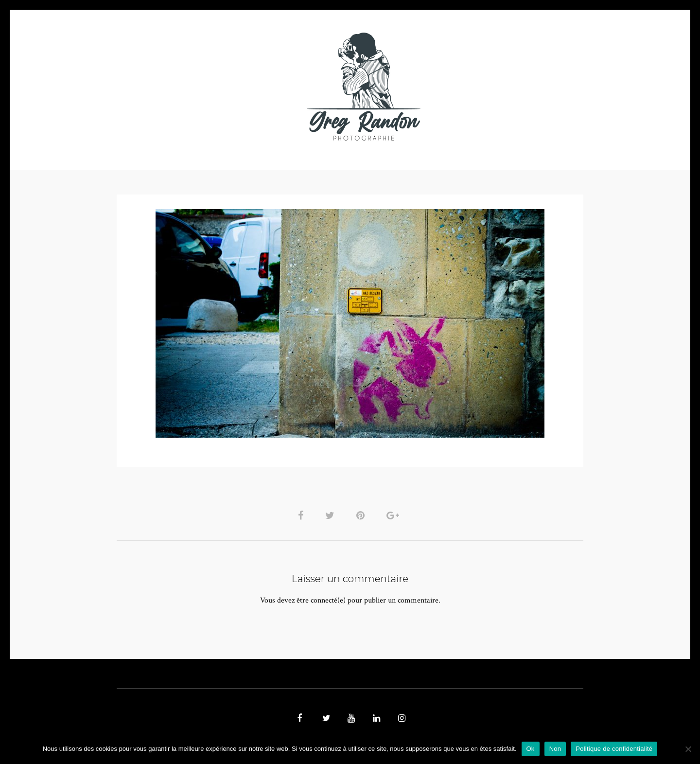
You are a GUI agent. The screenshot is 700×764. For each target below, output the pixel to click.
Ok (531, 749)
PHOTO (179, 86)
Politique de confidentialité (614, 749)
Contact (463, 86)
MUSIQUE (273, 86)
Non (555, 749)
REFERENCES (518, 86)
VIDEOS (227, 86)
